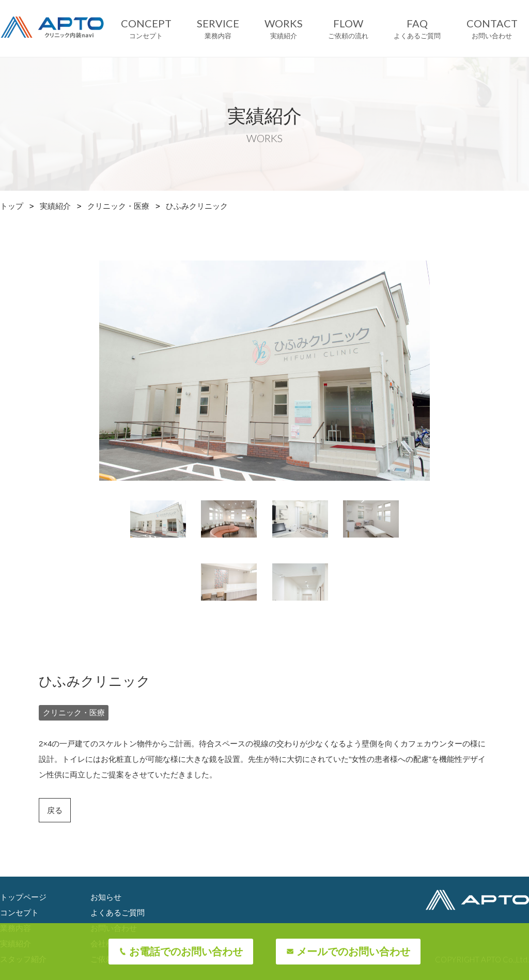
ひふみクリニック (197, 206)
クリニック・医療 (118, 206)
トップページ (23, 897)
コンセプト (19, 913)
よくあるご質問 (118, 913)
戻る (55, 810)
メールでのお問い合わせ (353, 952)
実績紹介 (55, 206)
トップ (12, 206)
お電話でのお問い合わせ (186, 952)
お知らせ (106, 897)
